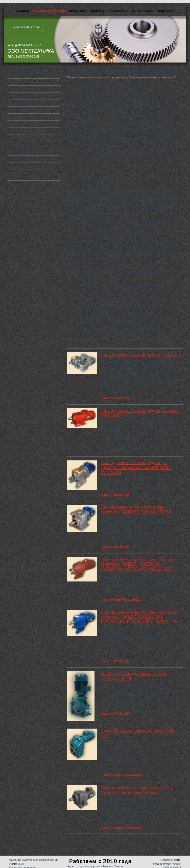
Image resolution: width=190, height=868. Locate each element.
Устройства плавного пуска (29, 110)
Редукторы (17, 82)
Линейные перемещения (27, 152)
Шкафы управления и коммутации (34, 166)
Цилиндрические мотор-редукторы (152, 77)
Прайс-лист (78, 11)
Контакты (166, 11)
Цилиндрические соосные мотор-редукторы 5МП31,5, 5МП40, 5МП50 (136, 510)
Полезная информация (110, 11)
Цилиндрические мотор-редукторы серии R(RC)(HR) (140, 413)
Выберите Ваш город (26, 27)
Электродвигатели (23, 89)
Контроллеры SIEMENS (26, 117)
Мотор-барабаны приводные (30, 138)
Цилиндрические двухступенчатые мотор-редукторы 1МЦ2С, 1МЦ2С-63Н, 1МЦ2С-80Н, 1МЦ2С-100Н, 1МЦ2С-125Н (141, 617)
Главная (22, 11)
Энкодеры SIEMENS (24, 145)
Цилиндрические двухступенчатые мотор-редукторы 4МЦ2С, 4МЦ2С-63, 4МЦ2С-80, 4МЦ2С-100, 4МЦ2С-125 (140, 564)
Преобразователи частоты (28, 103)
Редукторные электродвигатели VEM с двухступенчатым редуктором (137, 790)
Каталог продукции (49, 11)
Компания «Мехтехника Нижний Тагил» (34, 860)
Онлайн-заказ (143, 11)
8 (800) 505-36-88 (28, 57)
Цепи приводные (22, 131)
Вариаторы (18, 124)
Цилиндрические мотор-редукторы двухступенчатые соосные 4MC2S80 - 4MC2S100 (136, 468)
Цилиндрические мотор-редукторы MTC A (141, 354)
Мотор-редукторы (22, 96)
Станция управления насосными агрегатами (32, 175)
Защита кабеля (20, 159)
